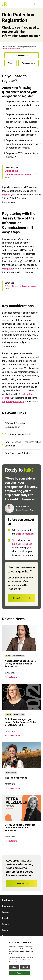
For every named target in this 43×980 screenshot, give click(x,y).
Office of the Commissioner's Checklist (21, 183)
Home (3, 47)
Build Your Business (25, 544)
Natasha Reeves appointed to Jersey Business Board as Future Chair (20, 664)
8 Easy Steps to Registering (21, 297)
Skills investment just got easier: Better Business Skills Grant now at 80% (20, 722)
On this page (21, 55)
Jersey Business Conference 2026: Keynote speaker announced (20, 828)
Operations (11, 47)
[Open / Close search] (35, 4)
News (5, 936)
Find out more (12, 677)
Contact (24, 598)
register (6, 205)
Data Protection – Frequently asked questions (21, 444)
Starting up (7, 900)
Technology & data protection (27, 47)
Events (5, 930)
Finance (6, 912)
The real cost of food (16, 778)
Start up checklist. (28, 534)
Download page (29, 63)
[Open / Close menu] (40, 4)
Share (10, 63)
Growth (6, 918)
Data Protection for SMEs (17, 434)
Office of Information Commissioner (14, 425)
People (5, 924)
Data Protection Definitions (17, 453)
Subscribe (22, 884)
